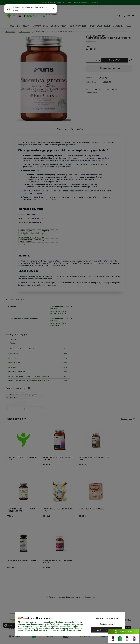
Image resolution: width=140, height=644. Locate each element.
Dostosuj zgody (106, 624)
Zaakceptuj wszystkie (106, 630)
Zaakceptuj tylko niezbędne (106, 618)
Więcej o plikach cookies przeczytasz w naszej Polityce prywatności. (53, 630)
